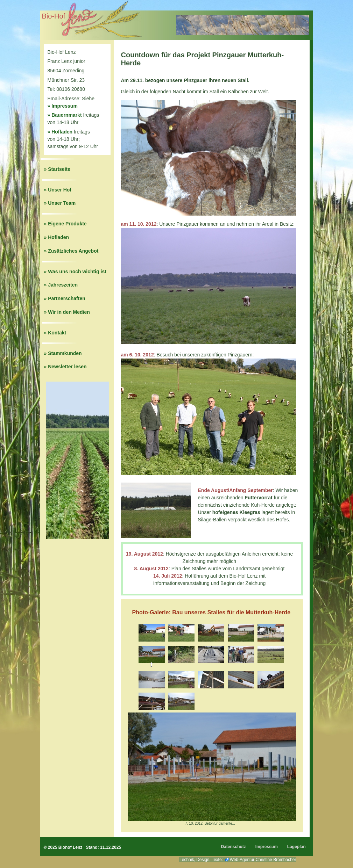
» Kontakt (55, 333)
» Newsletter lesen (65, 367)
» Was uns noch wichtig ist (75, 272)
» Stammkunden (63, 353)
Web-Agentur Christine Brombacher (263, 860)
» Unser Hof (58, 190)
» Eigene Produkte (65, 224)
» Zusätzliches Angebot (71, 251)
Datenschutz (233, 847)
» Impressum (63, 106)
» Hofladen (60, 132)
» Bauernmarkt (65, 115)
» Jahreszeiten (61, 285)
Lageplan (296, 847)
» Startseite (57, 169)
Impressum (267, 847)
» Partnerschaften (65, 298)
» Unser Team (60, 203)
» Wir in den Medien (67, 312)
